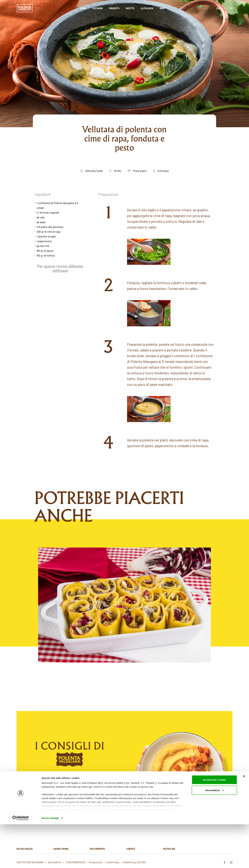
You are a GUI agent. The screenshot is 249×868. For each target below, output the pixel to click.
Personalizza (214, 834)
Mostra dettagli (50, 862)
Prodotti (114, 8)
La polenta (147, 8)
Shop (162, 8)
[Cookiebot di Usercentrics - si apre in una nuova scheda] (21, 862)
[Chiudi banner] (244, 820)
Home (83, 8)
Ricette (130, 8)
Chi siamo (98, 8)
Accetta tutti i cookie (214, 823)
